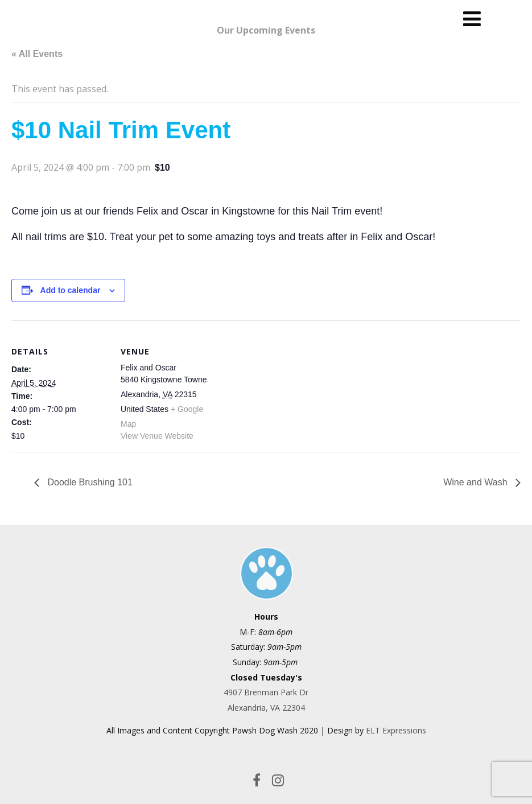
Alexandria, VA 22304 (266, 708)
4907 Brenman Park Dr (266, 692)
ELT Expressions (396, 730)
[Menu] (472, 18)
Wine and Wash (477, 482)
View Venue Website (157, 436)
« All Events (37, 54)
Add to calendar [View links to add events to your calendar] (71, 290)
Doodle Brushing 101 (89, 482)
